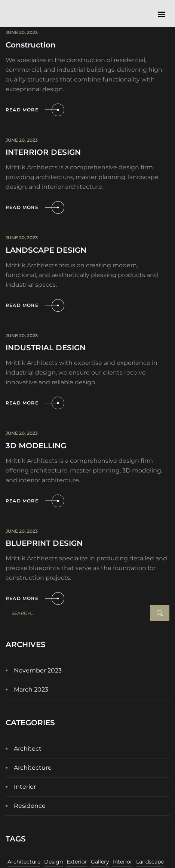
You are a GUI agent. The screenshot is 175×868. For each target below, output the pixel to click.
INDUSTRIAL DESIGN (46, 348)
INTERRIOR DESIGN (43, 152)
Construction (31, 45)
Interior (25, 787)
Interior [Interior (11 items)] (123, 862)
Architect (28, 749)
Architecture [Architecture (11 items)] (24, 862)
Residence (30, 806)
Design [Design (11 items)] (53, 862)
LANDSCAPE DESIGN (46, 250)
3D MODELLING (36, 446)
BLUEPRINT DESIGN (44, 543)
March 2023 (31, 690)
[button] (161, 14)
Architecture (33, 768)
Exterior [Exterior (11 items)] (77, 862)
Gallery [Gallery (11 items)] (100, 862)
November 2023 (38, 670)
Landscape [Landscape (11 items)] (150, 862)
